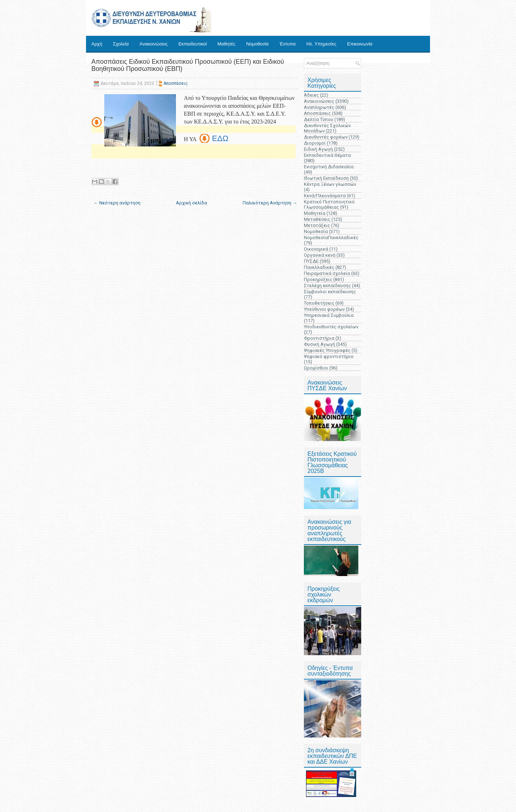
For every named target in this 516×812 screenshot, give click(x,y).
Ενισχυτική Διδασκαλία (329, 167)
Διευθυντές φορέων (326, 137)
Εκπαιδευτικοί (193, 44)
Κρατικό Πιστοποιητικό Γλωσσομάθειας (329, 204)
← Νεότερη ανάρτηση (117, 203)
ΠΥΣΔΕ (311, 261)
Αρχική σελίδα (192, 203)
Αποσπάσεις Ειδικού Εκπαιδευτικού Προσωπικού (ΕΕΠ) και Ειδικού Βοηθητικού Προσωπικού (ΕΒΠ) (188, 65)
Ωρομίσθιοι (316, 368)
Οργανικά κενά (320, 255)
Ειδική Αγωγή (318, 149)
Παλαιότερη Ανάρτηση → (270, 203)
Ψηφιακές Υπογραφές (327, 350)
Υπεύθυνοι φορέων (324, 309)
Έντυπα (288, 44)
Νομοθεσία (257, 44)
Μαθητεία (315, 213)
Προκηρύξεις (318, 279)
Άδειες (311, 95)
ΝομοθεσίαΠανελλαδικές (331, 238)
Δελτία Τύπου (319, 119)
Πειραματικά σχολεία (327, 273)
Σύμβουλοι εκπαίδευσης (330, 292)
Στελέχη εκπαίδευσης (327, 286)
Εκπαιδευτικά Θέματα (327, 155)
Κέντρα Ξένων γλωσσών (330, 184)
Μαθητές (226, 44)
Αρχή (97, 44)
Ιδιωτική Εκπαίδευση (326, 178)
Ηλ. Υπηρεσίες (321, 44)
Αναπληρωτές (319, 107)
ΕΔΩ (220, 138)
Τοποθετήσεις (319, 303)
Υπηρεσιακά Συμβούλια (329, 315)
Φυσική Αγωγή (319, 344)
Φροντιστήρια (319, 338)
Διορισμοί (315, 143)
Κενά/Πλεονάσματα (325, 196)
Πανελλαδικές (319, 267)
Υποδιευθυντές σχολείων (331, 327)
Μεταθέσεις (317, 219)
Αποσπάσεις (176, 83)
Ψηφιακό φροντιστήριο (329, 356)
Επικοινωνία (360, 44)
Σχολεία (121, 44)
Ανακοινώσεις (154, 44)
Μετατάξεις (317, 225)
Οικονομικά (316, 249)
